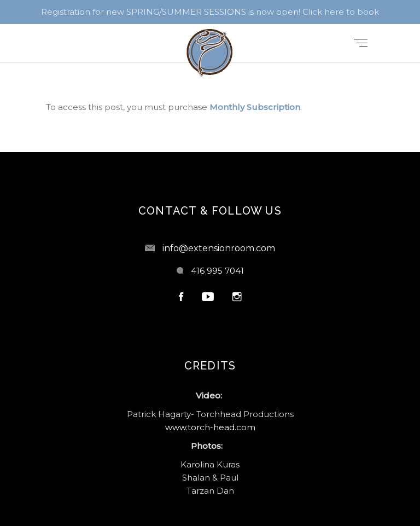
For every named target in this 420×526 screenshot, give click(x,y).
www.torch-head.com (210, 427)
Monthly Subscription (255, 107)
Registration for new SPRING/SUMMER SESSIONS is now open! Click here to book (210, 12)
